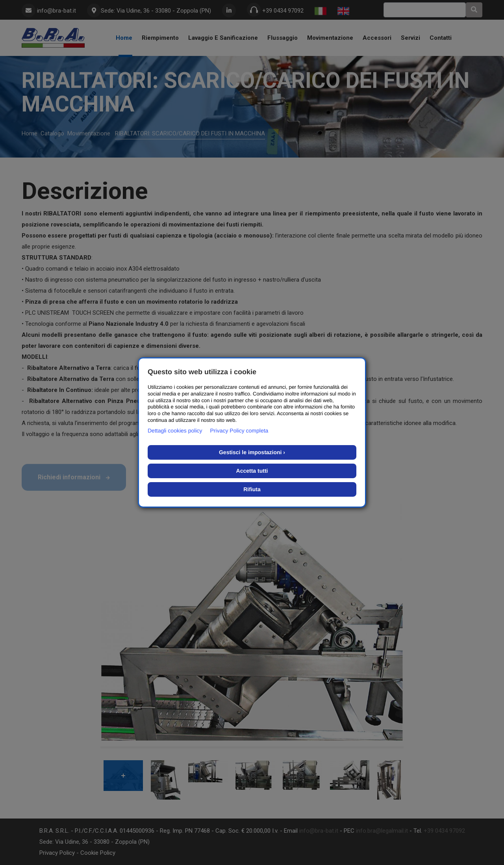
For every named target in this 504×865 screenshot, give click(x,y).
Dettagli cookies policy (175, 431)
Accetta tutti (252, 471)
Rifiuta (252, 489)
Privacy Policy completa (239, 431)
